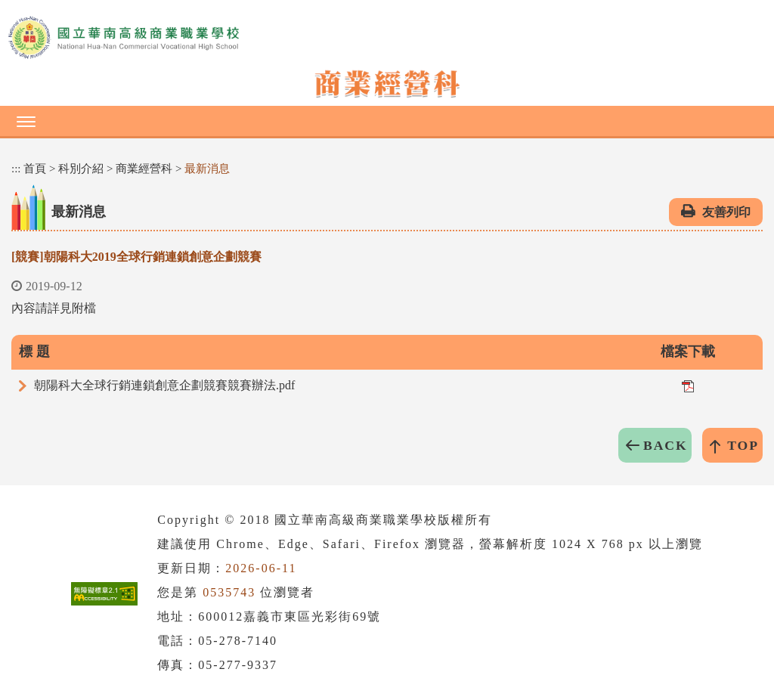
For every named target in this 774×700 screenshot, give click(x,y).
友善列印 (726, 212)
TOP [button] (743, 445)
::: (16, 169)
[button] (387, 121)
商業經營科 (144, 169)
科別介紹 (81, 169)
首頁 (35, 169)
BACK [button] (666, 445)
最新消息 (207, 169)
